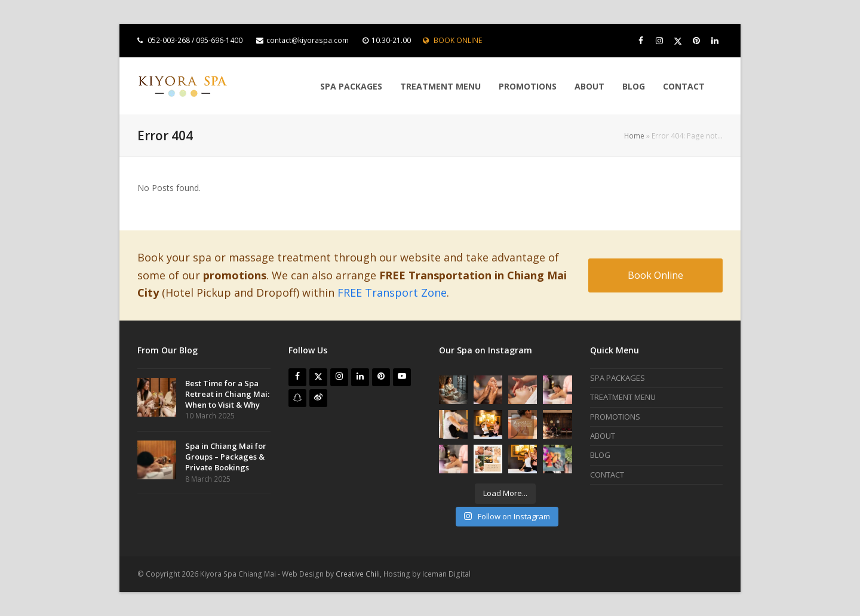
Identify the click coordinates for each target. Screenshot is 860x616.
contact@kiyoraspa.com (308, 40)
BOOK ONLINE (458, 40)
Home (634, 136)
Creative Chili (358, 574)
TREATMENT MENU (623, 397)
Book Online (655, 275)
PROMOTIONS (615, 417)
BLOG (600, 455)
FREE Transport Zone (392, 292)
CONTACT (607, 475)
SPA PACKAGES (618, 378)
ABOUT (603, 436)
